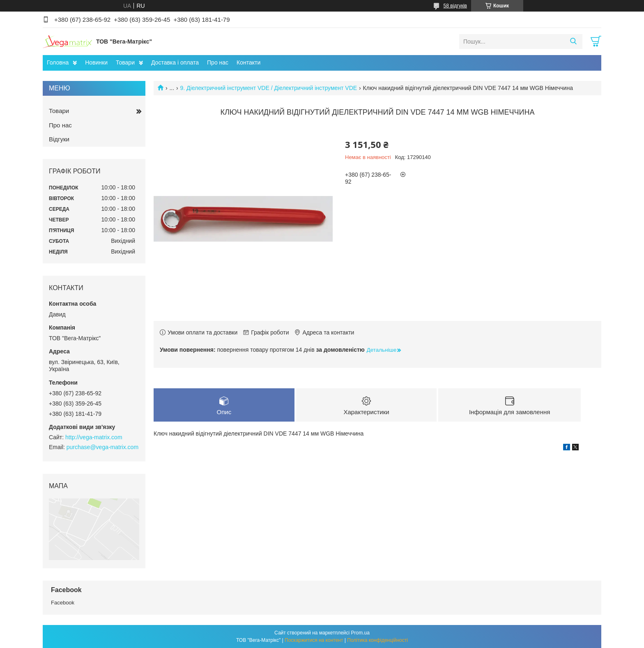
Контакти (248, 62)
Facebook (63, 603)
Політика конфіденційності (377, 640)
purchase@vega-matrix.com (102, 447)
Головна (58, 62)
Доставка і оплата (175, 62)
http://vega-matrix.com (94, 437)
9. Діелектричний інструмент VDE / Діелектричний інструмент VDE (269, 88)
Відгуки (59, 139)
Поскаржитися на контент (314, 640)
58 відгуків (455, 6)
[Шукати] (573, 42)
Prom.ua (360, 633)
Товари (125, 62)
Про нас (218, 62)
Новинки (96, 62)
